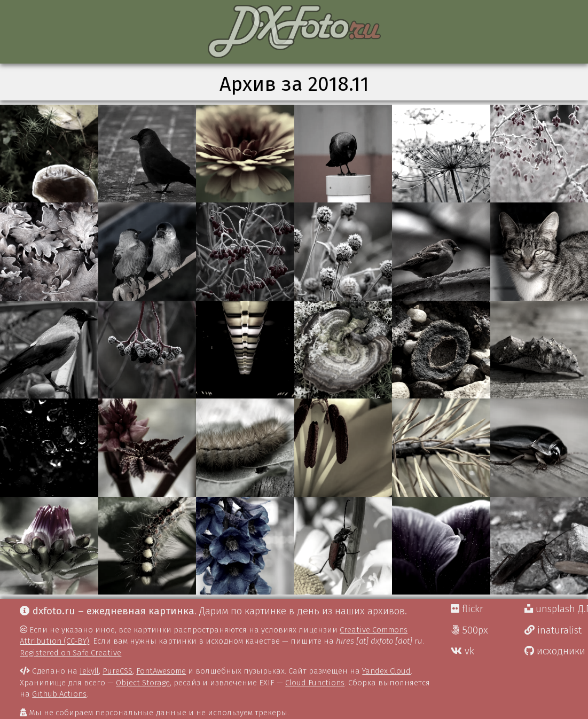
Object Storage (143, 683)
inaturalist (553, 630)
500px (469, 630)
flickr (467, 609)
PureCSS (117, 671)
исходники (555, 651)
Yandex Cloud (386, 671)
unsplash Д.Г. (556, 609)
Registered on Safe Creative (70, 653)
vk (462, 651)
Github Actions (59, 694)
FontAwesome (161, 671)
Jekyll (89, 671)
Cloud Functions (315, 683)
